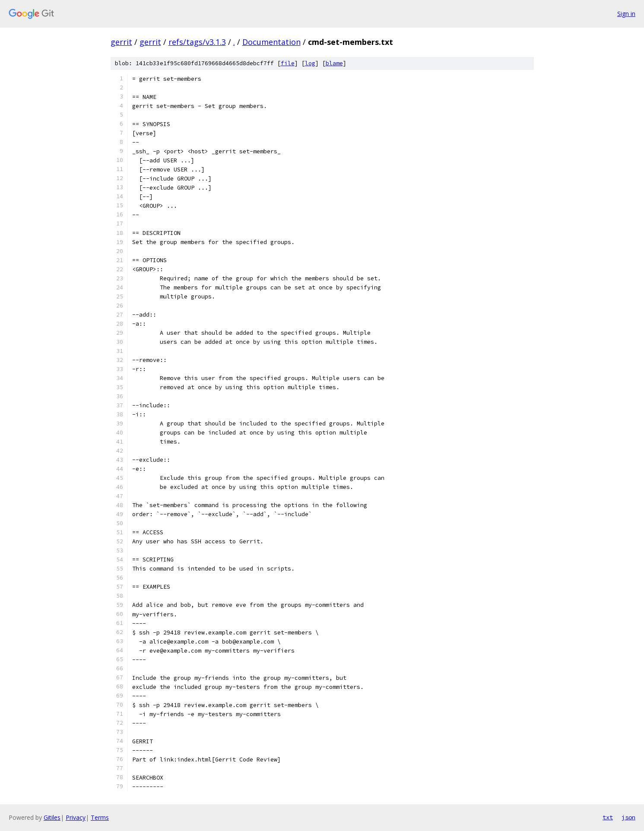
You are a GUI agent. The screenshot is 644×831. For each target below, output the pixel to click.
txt (608, 817)
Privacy (76, 817)
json (628, 817)
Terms (100, 817)
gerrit (121, 42)
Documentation (271, 42)
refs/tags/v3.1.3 (197, 42)
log (310, 63)
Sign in (626, 14)
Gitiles (52, 817)
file (288, 63)
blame (334, 63)
